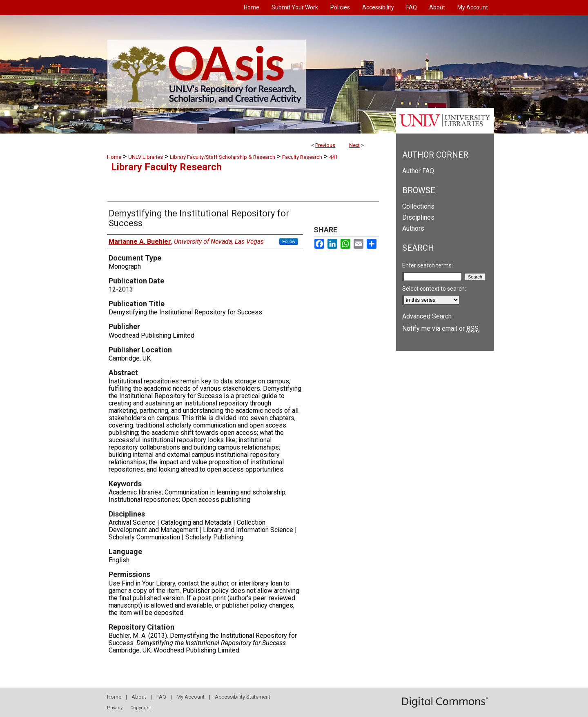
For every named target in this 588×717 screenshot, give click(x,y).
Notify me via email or (440, 328)
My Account (190, 697)
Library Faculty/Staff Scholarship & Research (223, 157)
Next (354, 145)
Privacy (115, 708)
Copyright (140, 708)
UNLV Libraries (146, 157)
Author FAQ (418, 171)
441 (333, 157)
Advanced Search (427, 316)
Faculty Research (302, 157)
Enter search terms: (428, 265)
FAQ (161, 697)
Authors (413, 228)
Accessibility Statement (243, 697)
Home (114, 157)
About (139, 697)
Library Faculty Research (166, 167)
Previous (325, 145)
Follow (289, 241)
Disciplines (418, 217)
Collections (418, 206)
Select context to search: (434, 289)
